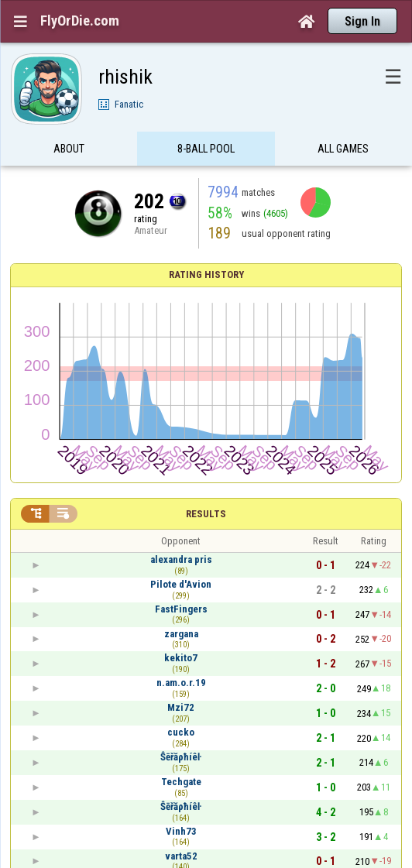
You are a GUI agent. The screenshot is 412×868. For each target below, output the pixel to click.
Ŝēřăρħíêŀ (181, 757)
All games (343, 149)
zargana (181, 634)
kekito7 (181, 658)
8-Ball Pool (206, 149)
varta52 (181, 856)
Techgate (181, 782)
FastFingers (181, 609)
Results (206, 514)
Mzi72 (181, 707)
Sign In (362, 21)
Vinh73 (181, 831)
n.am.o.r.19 (181, 683)
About (69, 149)
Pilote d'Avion (181, 584)
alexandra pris (181, 559)
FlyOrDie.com (80, 21)
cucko (181, 732)
